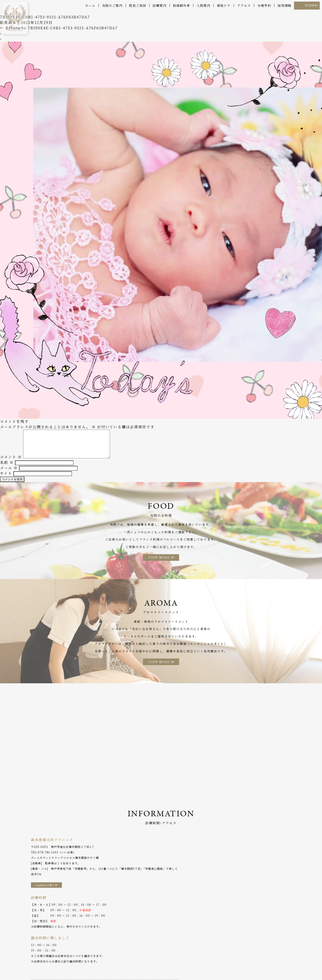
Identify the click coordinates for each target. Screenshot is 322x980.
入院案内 (203, 5)
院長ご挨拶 (138, 5)
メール (9, 471)
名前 (7, 466)
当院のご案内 (112, 5)
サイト (6, 476)
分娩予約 (264, 5)
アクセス (244, 5)
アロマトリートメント (167, 966)
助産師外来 (181, 5)
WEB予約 (311, 5)
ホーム (90, 5)
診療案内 (160, 5)
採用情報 (284, 5)
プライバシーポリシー (274, 966)
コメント (11, 460)
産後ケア (224, 5)
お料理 (142, 966)
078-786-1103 (48, 859)
